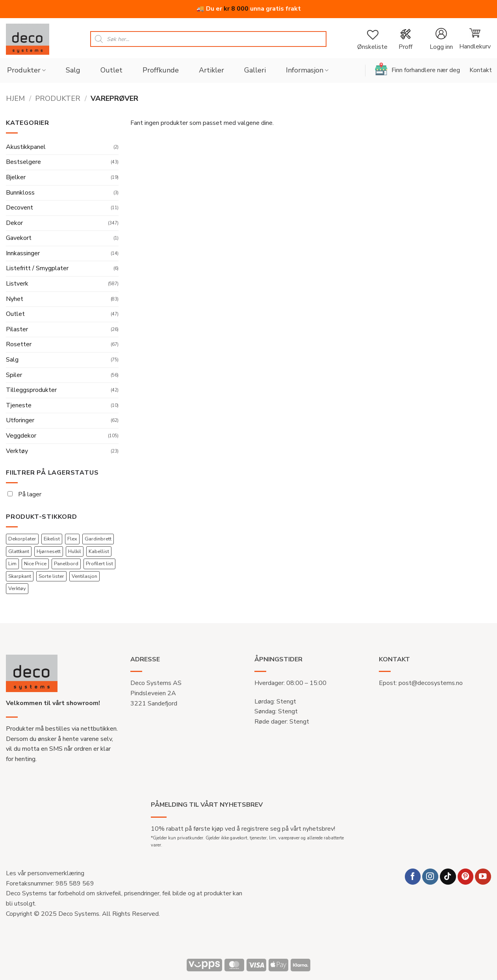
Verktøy (17, 451)
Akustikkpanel (26, 147)
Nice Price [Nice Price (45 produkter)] (35, 564)
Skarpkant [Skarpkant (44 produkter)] (20, 576)
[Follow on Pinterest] (466, 877)
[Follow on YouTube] (483, 877)
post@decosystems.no (431, 683)
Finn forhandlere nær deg (417, 69)
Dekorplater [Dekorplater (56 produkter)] (22, 539)
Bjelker (16, 177)
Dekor (14, 223)
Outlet (111, 70)
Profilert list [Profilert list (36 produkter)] (99, 564)
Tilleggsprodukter (31, 390)
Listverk (17, 284)
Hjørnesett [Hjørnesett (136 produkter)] (49, 551)
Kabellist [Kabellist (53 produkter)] (99, 551)
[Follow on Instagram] (430, 877)
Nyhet (15, 299)
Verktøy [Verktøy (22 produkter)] (17, 588)
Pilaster (17, 329)
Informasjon (307, 70)
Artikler (211, 70)
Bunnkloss (20, 193)
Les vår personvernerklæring (45, 873)
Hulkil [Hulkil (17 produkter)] (75, 551)
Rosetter (19, 344)
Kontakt (481, 70)
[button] (441, 39)
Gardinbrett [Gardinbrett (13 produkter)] (98, 539)
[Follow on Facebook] (413, 877)
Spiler (14, 375)
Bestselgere (23, 162)
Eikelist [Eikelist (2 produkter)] (52, 539)
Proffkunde (161, 70)
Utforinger (20, 420)
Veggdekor (21, 436)
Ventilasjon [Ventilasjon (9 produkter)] (84, 576)
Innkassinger (23, 253)
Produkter (26, 70)
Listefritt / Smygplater (37, 268)
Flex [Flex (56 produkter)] (72, 539)
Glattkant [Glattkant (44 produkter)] (19, 551)
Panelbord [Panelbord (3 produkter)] (66, 564)
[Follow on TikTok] (448, 877)
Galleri (255, 70)
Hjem (15, 98)
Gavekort (19, 238)
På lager (24, 494)
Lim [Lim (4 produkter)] (12, 564)
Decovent (19, 208)
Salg (73, 70)
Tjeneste (19, 405)
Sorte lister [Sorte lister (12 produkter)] (51, 576)
